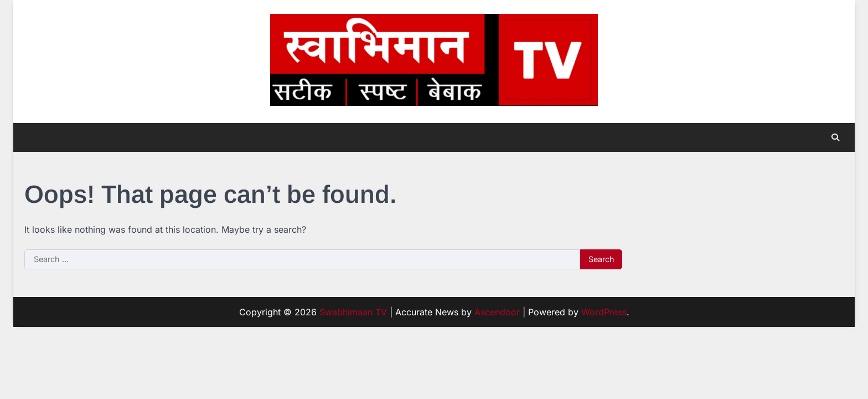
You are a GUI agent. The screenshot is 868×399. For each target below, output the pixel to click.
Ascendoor (497, 312)
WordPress (604, 312)
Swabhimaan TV (353, 312)
